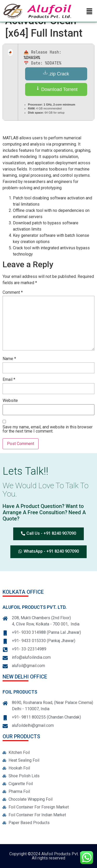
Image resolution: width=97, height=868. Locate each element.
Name (9, 359)
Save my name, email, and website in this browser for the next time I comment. (48, 429)
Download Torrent (56, 89)
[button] (89, 12)
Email (9, 380)
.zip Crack (56, 73)
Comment (13, 293)
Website (10, 401)
